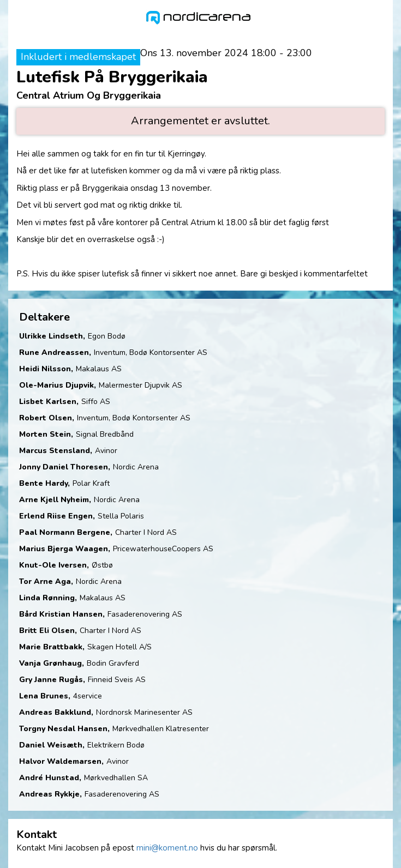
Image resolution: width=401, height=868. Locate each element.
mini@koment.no (167, 848)
